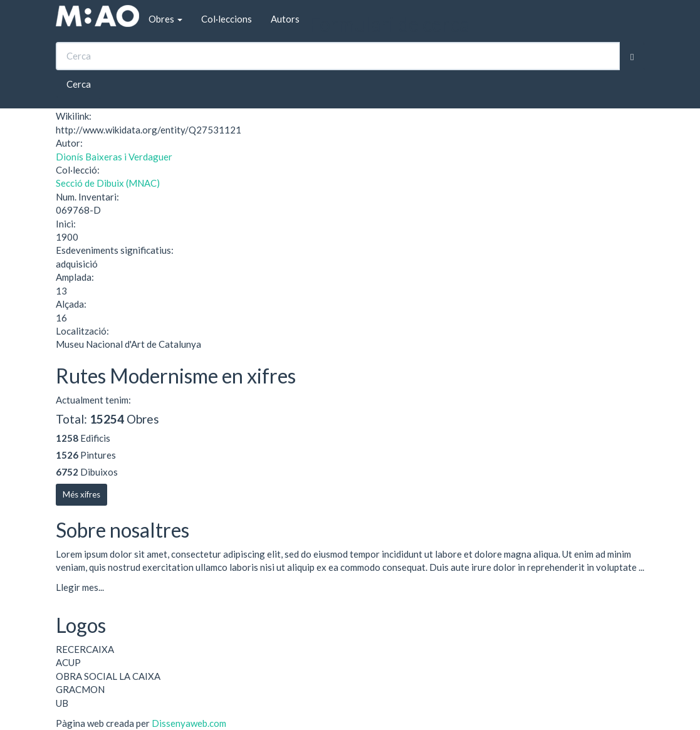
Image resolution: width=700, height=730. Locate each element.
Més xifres (81, 494)
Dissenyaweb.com (189, 723)
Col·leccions (227, 19)
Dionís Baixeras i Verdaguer (114, 157)
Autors (285, 19)
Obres (165, 19)
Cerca (79, 84)
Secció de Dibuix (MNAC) (108, 183)
